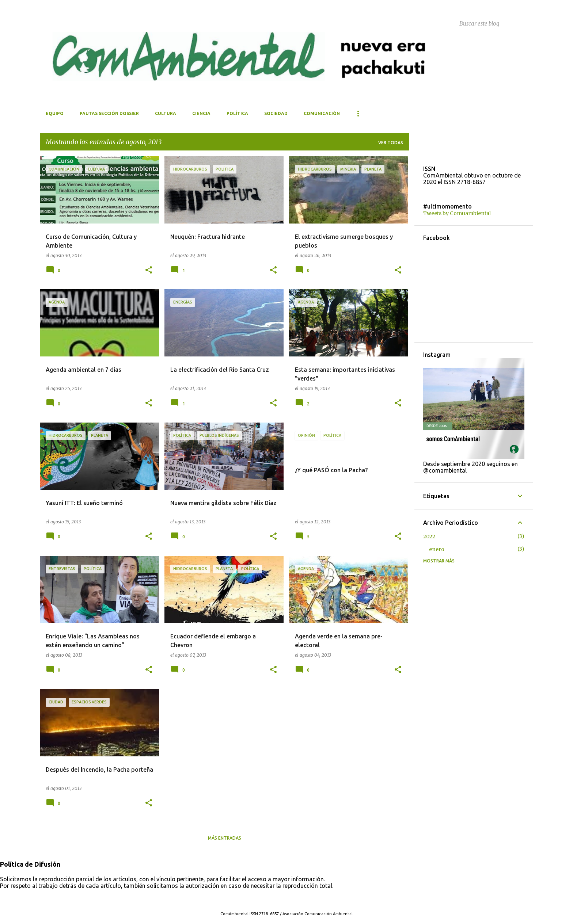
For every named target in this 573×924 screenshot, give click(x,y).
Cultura (166, 113)
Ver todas (391, 143)
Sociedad (276, 113)
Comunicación (322, 113)
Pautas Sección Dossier (109, 113)
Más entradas (225, 838)
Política (237, 113)
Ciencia (201, 113)
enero (437, 549)
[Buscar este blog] (495, 23)
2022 (429, 537)
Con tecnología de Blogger (286, 899)
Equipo (55, 113)
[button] (149, 270)
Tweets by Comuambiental (457, 213)
